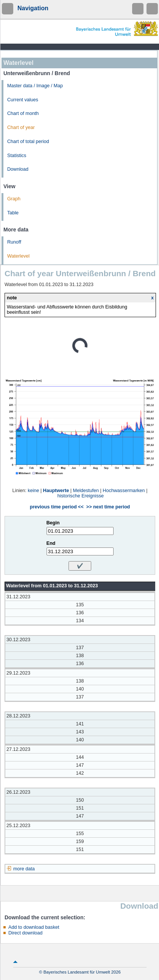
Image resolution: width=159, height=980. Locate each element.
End (51, 543)
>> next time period (108, 507)
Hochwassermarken (124, 491)
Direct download (25, 933)
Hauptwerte (56, 491)
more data (24, 869)
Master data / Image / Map (35, 86)
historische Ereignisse (81, 496)
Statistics (17, 156)
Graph (14, 199)
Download (18, 169)
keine (33, 491)
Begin (53, 523)
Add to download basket (34, 927)
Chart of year (21, 127)
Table (13, 213)
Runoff (14, 242)
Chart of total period (28, 142)
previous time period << (57, 507)
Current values (23, 100)
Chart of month (23, 113)
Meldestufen (86, 491)
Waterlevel (18, 256)
